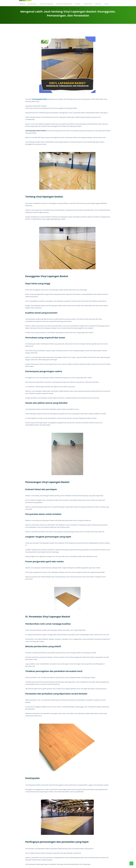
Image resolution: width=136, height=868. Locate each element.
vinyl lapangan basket (39, 99)
